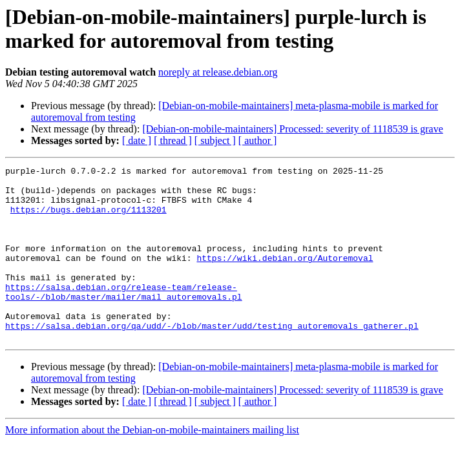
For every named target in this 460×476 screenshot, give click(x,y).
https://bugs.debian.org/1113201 (89, 219)
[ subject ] (215, 140)
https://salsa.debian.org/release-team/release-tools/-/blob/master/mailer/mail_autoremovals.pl (124, 318)
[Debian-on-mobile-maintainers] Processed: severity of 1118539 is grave (292, 129)
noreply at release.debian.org (218, 72)
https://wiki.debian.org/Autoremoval (285, 277)
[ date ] (137, 140)
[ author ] (258, 140)
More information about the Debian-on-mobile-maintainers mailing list (152, 465)
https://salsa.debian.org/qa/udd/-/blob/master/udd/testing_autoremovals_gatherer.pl (212, 358)
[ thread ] (173, 140)
